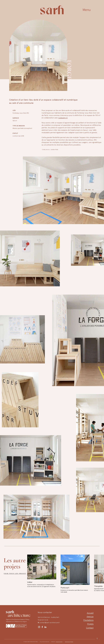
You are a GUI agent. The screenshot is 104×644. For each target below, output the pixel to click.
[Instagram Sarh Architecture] (39, 627)
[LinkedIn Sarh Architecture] (45, 627)
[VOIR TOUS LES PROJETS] (17, 574)
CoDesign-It (63, 118)
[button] (87, 10)
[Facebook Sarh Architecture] (42, 627)
